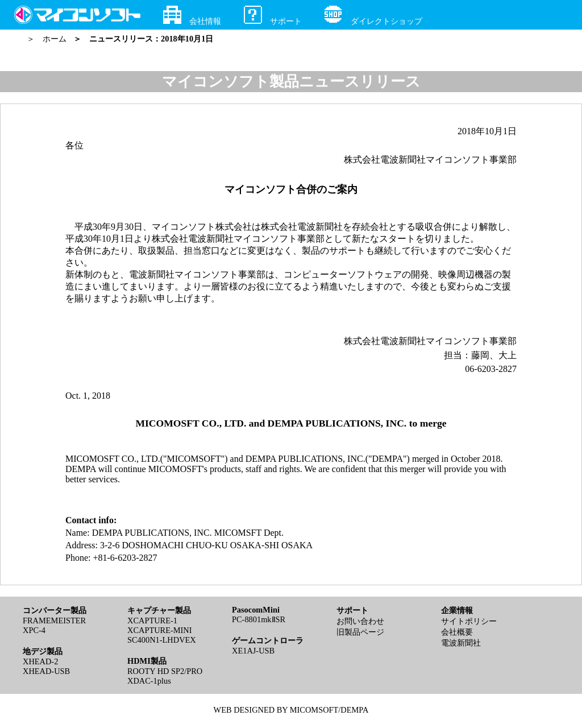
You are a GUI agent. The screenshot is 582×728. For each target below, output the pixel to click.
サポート (273, 16)
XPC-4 (34, 630)
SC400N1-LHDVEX (162, 640)
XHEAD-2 (40, 661)
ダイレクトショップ (373, 16)
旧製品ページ (360, 632)
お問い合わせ (360, 621)
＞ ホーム (49, 39)
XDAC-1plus (149, 681)
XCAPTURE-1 (152, 621)
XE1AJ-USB (253, 651)
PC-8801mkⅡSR (259, 619)
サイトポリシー (469, 621)
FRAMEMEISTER (54, 621)
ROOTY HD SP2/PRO (165, 671)
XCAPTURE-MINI (160, 630)
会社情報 (192, 16)
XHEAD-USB (46, 671)
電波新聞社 (461, 643)
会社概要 (457, 632)
